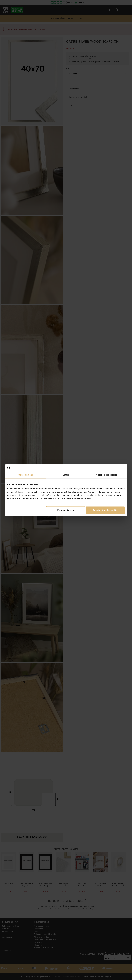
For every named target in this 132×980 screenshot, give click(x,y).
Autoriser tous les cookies (105, 510)
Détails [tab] (66, 475)
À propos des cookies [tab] (107, 475)
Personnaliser (66, 510)
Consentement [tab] (25, 475)
